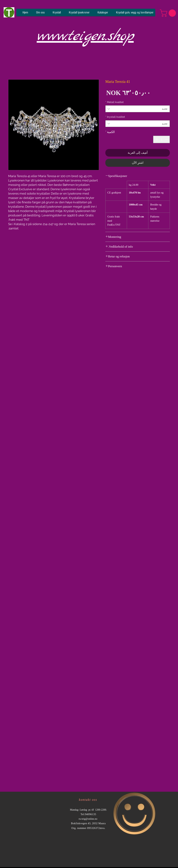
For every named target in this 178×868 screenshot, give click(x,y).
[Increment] (156, 140)
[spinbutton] (162, 140)
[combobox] (138, 109)
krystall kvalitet (115, 117)
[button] (169, 13)
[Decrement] (167, 140)
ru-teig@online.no (88, 819)
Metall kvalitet (115, 102)
